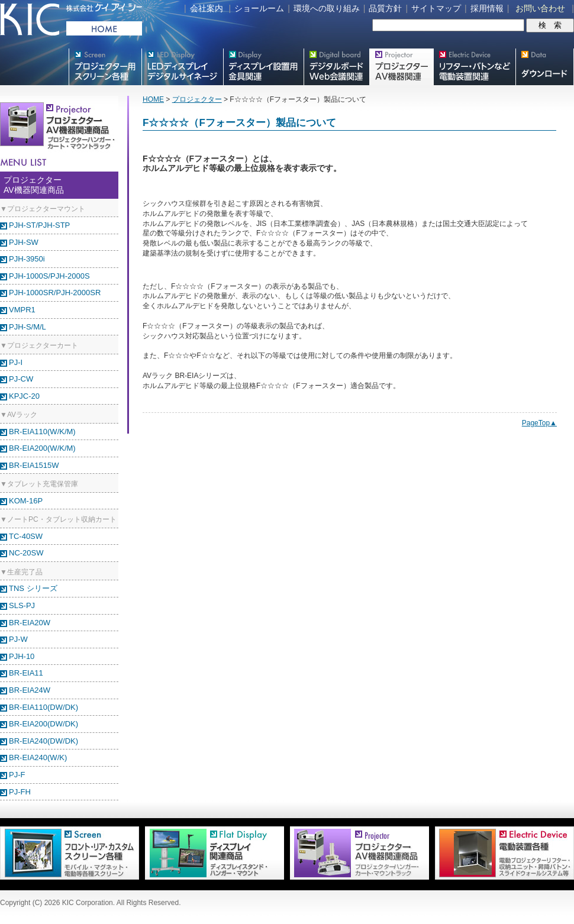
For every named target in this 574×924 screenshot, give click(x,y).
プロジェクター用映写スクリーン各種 (105, 67)
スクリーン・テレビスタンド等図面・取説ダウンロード (545, 67)
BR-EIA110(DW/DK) (43, 707)
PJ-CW (21, 379)
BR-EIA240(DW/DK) (43, 741)
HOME (153, 99)
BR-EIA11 (26, 673)
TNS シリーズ (33, 588)
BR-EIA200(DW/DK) (43, 724)
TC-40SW (26, 536)
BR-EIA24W (30, 690)
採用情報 (487, 8)
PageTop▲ (539, 423)
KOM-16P (26, 501)
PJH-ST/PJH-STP (39, 225)
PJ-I (16, 362)
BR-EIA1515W (34, 465)
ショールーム (259, 8)
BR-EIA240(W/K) (38, 757)
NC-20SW (26, 553)
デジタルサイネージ (182, 67)
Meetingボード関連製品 (336, 67)
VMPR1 (22, 310)
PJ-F (17, 775)
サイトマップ (436, 8)
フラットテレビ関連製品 (263, 67)
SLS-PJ (22, 605)
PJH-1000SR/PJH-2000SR (55, 293)
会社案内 (207, 8)
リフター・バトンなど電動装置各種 (474, 67)
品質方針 (385, 8)
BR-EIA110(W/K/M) (42, 432)
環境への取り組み (327, 8)
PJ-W (18, 639)
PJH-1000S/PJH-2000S (49, 276)
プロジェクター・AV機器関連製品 (401, 67)
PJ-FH (20, 792)
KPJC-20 (24, 396)
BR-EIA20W (30, 623)
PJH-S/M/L (28, 327)
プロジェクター (197, 99)
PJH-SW (24, 242)
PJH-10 (22, 656)
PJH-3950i (27, 259)
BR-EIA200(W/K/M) (42, 448)
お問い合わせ (540, 8)
